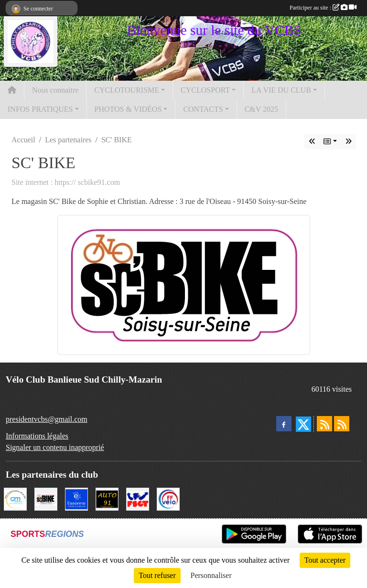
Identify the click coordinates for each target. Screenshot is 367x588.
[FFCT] (168, 498)
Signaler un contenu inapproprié (55, 447)
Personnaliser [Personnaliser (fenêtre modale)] (211, 575)
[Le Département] (76, 498)
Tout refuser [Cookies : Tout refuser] (157, 575)
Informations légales (37, 436)
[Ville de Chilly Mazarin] (15, 498)
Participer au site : (323, 8)
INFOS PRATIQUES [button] (40, 109)
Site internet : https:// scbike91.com (66, 182)
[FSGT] (138, 498)
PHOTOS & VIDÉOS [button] (128, 109)
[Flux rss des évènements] (342, 424)
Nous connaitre (55, 90)
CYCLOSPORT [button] (205, 90)
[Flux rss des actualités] (324, 424)
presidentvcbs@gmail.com (47, 419)
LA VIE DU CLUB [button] (281, 90)
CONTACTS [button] (203, 109)
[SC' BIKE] (46, 498)
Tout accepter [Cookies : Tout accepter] (325, 560)
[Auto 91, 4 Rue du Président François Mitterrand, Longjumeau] (107, 498)
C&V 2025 (261, 109)
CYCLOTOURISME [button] (127, 90)
